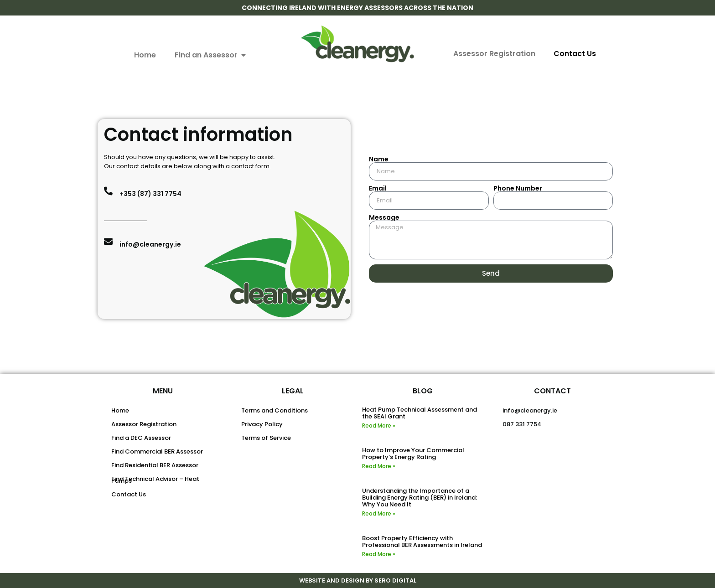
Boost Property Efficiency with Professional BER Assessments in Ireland (422, 542)
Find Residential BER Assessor (155, 465)
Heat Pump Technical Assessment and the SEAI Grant (420, 413)
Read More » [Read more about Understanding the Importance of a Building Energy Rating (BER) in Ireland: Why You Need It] (379, 513)
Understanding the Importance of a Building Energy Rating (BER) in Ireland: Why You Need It (420, 498)
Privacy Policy (262, 424)
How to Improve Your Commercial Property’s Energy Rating (413, 454)
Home (120, 410)
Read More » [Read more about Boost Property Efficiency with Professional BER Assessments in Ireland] (379, 554)
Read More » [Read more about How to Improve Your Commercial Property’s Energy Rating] (379, 466)
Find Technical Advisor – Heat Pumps (155, 480)
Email (378, 188)
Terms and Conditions (275, 410)
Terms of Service (266, 438)
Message (384, 217)
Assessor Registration (494, 54)
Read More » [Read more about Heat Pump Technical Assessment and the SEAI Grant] (379, 426)
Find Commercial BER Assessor (157, 451)
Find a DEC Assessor (141, 438)
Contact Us (575, 54)
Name (379, 159)
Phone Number (518, 188)
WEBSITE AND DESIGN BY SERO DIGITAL (358, 580)
